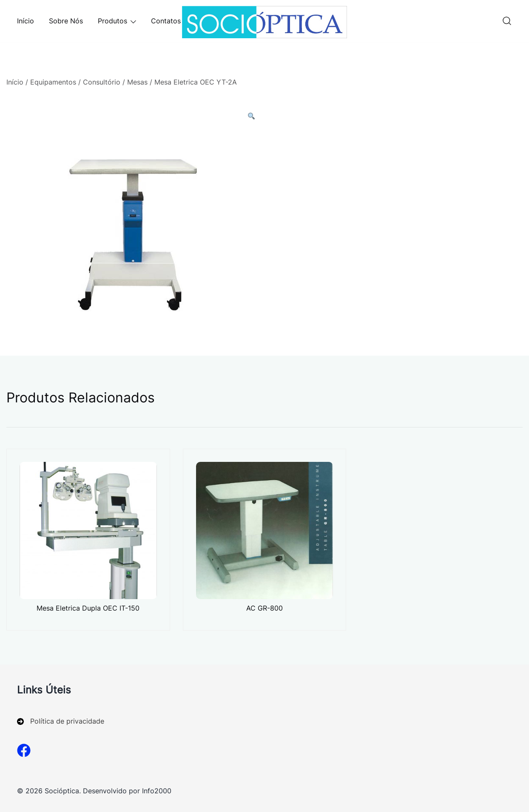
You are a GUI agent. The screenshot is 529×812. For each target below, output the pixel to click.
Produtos (112, 21)
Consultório (102, 82)
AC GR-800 (264, 608)
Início (26, 21)
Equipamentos (53, 82)
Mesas (137, 82)
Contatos (166, 21)
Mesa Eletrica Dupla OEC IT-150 (88, 608)
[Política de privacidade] (61, 721)
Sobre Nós (66, 21)
